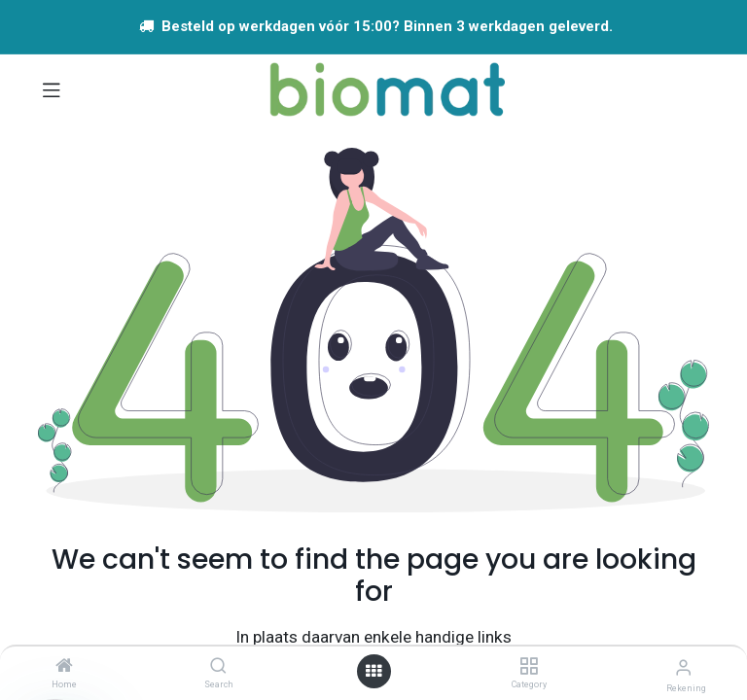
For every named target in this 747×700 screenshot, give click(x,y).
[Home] (64, 667)
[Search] (218, 667)
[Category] (529, 667)
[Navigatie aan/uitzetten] (52, 89)
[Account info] (683, 667)
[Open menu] (373, 671)
